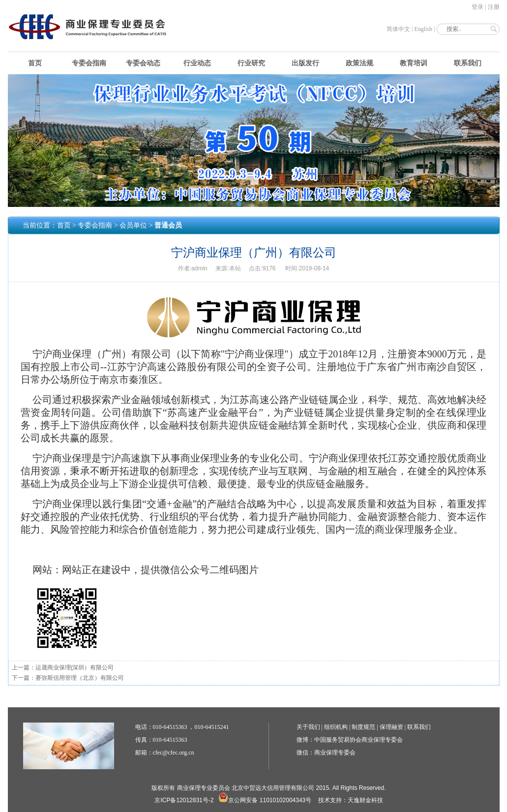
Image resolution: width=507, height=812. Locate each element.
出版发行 (305, 63)
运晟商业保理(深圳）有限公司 (75, 667)
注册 (494, 7)
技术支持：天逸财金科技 (351, 800)
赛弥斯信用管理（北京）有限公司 (80, 678)
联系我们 (468, 63)
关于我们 (308, 727)
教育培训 (414, 63)
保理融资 (391, 727)
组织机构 (336, 727)
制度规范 (363, 727)
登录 (477, 7)
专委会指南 (89, 63)
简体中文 (398, 29)
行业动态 (197, 63)
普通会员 (168, 225)
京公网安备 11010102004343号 (265, 800)
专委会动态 (143, 63)
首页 (35, 63)
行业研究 (251, 63)
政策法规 (359, 63)
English (423, 29)
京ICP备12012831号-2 (184, 800)
